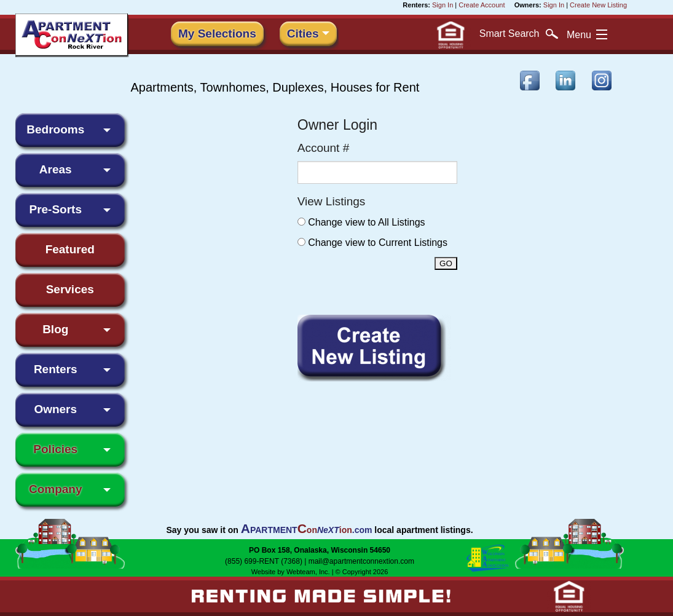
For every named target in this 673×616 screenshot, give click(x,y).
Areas (56, 169)
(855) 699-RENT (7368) (264, 561)
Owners (55, 409)
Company (56, 489)
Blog (55, 329)
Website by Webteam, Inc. (291, 572)
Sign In (443, 5)
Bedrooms (55, 129)
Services (70, 289)
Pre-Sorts (55, 209)
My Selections (217, 34)
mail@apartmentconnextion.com (361, 561)
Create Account (482, 5)
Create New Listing (598, 5)
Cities (303, 34)
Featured (70, 249)
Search (519, 34)
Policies (55, 449)
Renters (56, 369)
